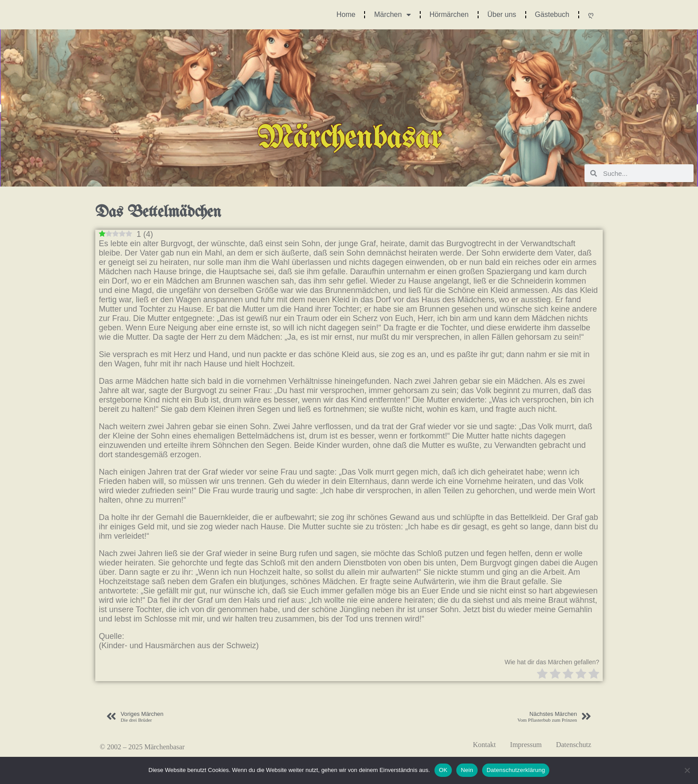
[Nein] (687, 770)
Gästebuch (552, 14)
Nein (467, 770)
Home (346, 14)
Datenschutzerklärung (516, 770)
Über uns (502, 14)
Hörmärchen (449, 14)
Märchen (392, 15)
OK (443, 770)
